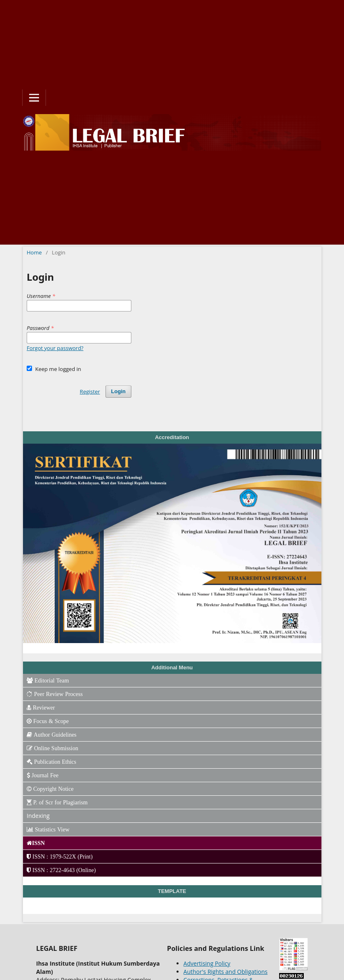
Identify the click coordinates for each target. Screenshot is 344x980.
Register (90, 392)
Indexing (38, 816)
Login (118, 391)
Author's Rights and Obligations (226, 972)
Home (34, 252)
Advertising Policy (207, 963)
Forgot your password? (55, 348)
